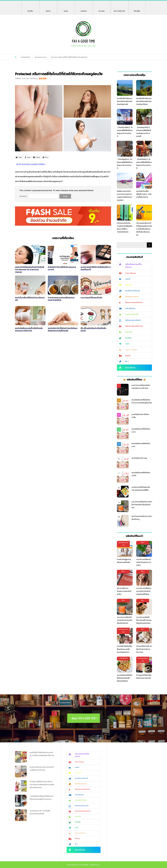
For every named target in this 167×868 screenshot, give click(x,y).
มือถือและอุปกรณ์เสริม (133, 320)
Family (67, 10)
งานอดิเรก (84, 10)
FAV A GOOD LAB (119, 10)
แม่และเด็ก (129, 332)
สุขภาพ (48, 10)
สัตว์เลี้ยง (128, 338)
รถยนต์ (128, 279)
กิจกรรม (128, 356)
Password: (23, 196)
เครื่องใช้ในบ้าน (130, 308)
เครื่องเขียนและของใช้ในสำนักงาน (133, 266)
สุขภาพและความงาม (132, 297)
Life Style (101, 10)
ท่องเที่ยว (30, 10)
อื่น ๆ (127, 361)
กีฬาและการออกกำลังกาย (134, 303)
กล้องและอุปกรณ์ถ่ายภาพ (134, 326)
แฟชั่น (127, 344)
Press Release (131, 273)
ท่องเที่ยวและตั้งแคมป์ (133, 291)
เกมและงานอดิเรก (131, 350)
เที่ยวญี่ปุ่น (137, 10)
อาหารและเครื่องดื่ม (132, 314)
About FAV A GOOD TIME (84, 718)
